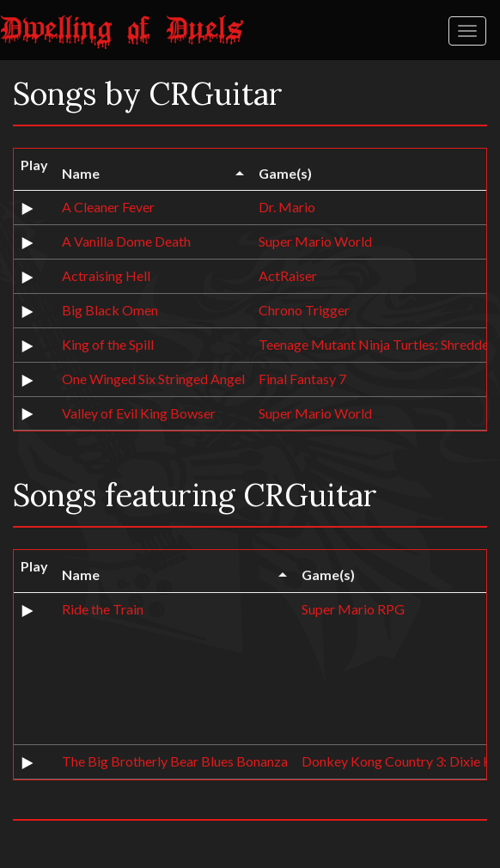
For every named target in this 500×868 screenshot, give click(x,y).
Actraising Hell (106, 275)
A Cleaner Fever (108, 207)
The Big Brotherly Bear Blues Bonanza (175, 761)
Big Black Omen (110, 310)
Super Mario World (315, 241)
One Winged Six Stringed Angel (153, 379)
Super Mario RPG (353, 609)
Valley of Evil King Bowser (139, 413)
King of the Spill (108, 344)
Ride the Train (103, 609)
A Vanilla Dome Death (126, 241)
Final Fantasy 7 (302, 379)
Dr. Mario (287, 207)
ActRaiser (288, 275)
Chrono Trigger (304, 310)
